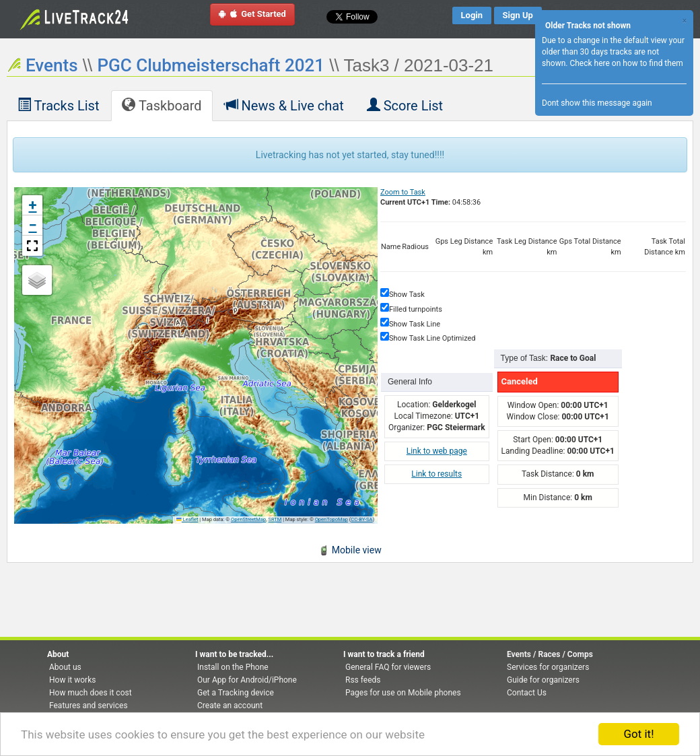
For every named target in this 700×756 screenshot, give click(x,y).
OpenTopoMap (331, 519)
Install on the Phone (233, 667)
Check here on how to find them (626, 63)
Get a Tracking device (236, 693)
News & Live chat (284, 105)
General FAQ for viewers (388, 667)
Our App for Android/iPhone (247, 680)
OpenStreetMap (248, 519)
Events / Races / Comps (550, 654)
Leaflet (187, 519)
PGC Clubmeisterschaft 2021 (211, 65)
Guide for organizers (543, 680)
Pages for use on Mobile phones (403, 693)
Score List (405, 105)
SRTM (275, 519)
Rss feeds (363, 680)
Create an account (230, 706)
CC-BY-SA (361, 519)
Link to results (436, 474)
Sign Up (518, 15)
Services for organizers (548, 667)
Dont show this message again (597, 103)
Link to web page (437, 451)
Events (52, 65)
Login (472, 15)
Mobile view (350, 550)
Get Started (252, 14)
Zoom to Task (403, 192)
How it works (72, 680)
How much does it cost (91, 693)
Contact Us (527, 693)
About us (65, 667)
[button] (32, 205)
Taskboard (162, 105)
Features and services (89, 706)
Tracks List (58, 105)
